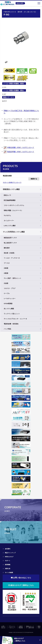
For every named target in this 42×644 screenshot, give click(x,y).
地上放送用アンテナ (10, 243)
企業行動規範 (21, 627)
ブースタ (7, 263)
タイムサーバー (9, 221)
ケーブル (7, 293)
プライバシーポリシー (12, 627)
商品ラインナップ (10, 553)
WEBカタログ (9, 557)
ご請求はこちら (20, 641)
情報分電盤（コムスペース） (13, 210)
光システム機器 (9, 309)
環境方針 (39, 627)
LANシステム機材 (10, 226)
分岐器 (6, 268)
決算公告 (8, 569)
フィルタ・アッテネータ (12, 258)
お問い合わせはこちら (21, 578)
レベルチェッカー (10, 298)
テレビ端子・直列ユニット (13, 278)
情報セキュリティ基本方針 (30, 627)
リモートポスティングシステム (14, 205)
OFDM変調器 (8, 304)
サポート (8, 561)
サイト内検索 (9, 573)
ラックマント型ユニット (12, 314)
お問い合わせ (3, 627)
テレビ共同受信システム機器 (14, 232)
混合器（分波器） (10, 253)
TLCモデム (7, 215)
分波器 (6, 283)
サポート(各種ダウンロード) (12, 182)
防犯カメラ (7, 195)
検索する (34, 179)
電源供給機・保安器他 (11, 324)
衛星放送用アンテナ (10, 238)
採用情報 (8, 565)
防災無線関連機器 (10, 200)
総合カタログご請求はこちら (21, 585)
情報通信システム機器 (11, 189)
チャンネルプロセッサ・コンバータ (15, 319)
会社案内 (8, 549)
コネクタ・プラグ (10, 288)
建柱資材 (7, 248)
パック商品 (7, 329)
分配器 (6, 273)
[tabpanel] (21, 38)
